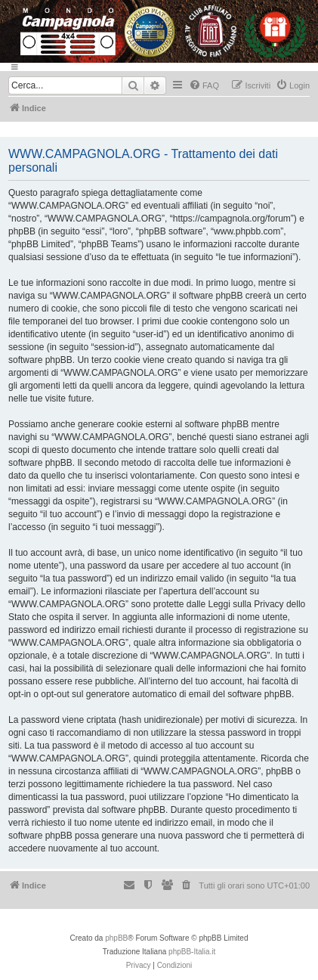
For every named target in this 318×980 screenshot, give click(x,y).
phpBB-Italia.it (192, 952)
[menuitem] (204, 85)
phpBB (116, 938)
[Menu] (159, 67)
